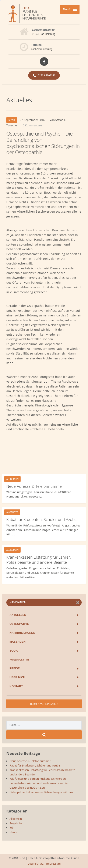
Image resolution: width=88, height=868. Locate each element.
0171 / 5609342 (44, 76)
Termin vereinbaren (44, 704)
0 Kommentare (32, 125)
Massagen (17, 642)
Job (12, 828)
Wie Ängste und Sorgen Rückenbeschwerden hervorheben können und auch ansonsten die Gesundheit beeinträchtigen (38, 783)
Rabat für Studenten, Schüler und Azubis (42, 519)
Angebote (12, 512)
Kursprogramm (19, 659)
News (12, 120)
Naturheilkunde (22, 633)
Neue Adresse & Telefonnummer (35, 486)
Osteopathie (19, 624)
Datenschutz (36, 864)
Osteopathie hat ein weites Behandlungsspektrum (41, 792)
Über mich (17, 677)
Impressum (53, 864)
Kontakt (16, 686)
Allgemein (12, 479)
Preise (15, 668)
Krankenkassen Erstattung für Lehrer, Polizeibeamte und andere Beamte (39, 560)
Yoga (14, 651)
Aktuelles (18, 615)
